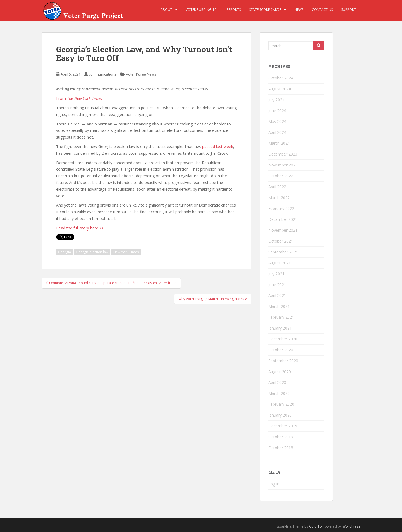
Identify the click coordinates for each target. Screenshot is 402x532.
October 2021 (281, 241)
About (166, 10)
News (299, 10)
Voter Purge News (141, 74)
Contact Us (322, 10)
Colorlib (315, 526)
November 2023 (283, 165)
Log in (274, 484)
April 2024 (277, 132)
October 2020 (281, 350)
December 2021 (283, 219)
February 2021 (281, 317)
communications (103, 74)
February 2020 (281, 404)
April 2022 (277, 187)
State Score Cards (265, 10)
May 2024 (277, 121)
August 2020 (280, 372)
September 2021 (283, 252)
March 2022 (279, 198)
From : (79, 98)
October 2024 (281, 78)
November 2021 (283, 230)
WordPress (351, 526)
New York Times (126, 252)
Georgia (64, 252)
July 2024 (276, 100)
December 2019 (283, 426)
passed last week (218, 147)
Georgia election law (92, 252)
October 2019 (281, 437)
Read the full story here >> (80, 228)
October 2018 (281, 448)
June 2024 (277, 111)
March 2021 (279, 306)
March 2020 (279, 393)
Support (349, 10)
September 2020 (283, 361)
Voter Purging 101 (202, 10)
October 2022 (281, 176)
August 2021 (280, 263)
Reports (234, 10)
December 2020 (283, 339)
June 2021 (277, 285)
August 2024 (280, 89)
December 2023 (283, 154)
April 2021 (277, 295)
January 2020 (280, 415)
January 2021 (280, 328)
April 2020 (277, 382)
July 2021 (276, 274)
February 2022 (281, 208)
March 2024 (279, 143)
